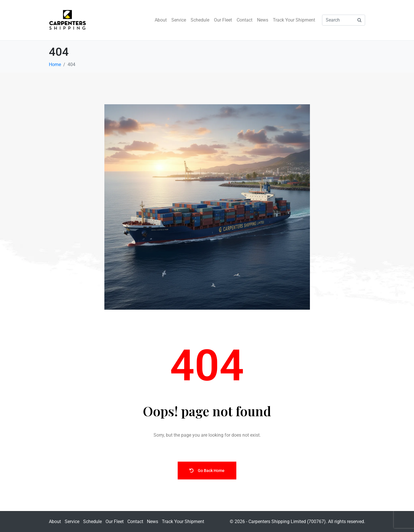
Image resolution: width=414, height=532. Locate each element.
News (263, 20)
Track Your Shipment (294, 20)
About (161, 20)
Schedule (200, 20)
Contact (245, 20)
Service (179, 20)
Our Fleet (223, 20)
